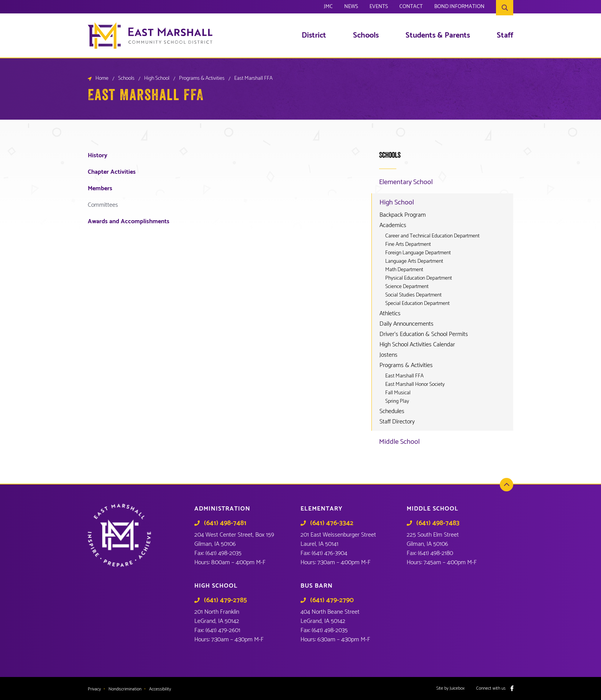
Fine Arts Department (408, 245)
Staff (505, 36)
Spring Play (397, 402)
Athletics (390, 314)
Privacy (94, 689)
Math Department (404, 270)
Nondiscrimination (125, 689)
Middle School (399, 442)
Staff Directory (397, 422)
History (98, 156)
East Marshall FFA (404, 376)
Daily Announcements (406, 324)
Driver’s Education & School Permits (424, 334)
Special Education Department (417, 304)
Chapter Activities (112, 172)
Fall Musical (398, 393)
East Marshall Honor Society (415, 385)
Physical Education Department (419, 278)
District (314, 36)
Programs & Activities (202, 79)
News (351, 8)
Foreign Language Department (418, 253)
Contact (411, 8)
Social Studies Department (413, 295)
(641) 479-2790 (332, 600)
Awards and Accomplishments (129, 222)
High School (157, 79)
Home (102, 79)
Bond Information (459, 8)
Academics (393, 226)
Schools (366, 36)
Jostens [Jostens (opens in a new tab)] (388, 355)
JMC (328, 8)
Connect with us (491, 688)
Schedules (392, 412)
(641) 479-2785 (225, 600)
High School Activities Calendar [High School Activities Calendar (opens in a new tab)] (417, 345)
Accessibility (160, 689)
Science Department (407, 287)
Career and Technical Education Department (432, 236)
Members (100, 189)
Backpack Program (403, 215)
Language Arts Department (414, 262)
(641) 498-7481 (225, 523)
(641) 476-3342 (332, 523)
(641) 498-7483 (438, 523)
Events (379, 8)
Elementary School (406, 182)
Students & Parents (438, 36)
